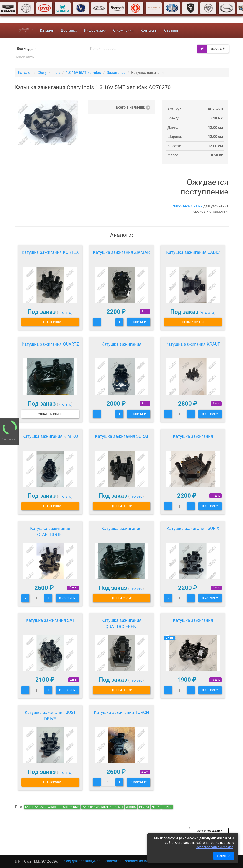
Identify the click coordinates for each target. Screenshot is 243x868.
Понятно (224, 856)
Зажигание (116, 73)
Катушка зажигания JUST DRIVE (50, 716)
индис (131, 807)
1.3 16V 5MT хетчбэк (83, 73)
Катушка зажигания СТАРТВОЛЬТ (50, 532)
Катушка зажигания (121, 344)
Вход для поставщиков (82, 861)
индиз (144, 807)
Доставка (69, 30)
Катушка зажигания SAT (50, 620)
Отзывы (171, 30)
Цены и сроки (50, 322)
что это (65, 312)
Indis (56, 73)
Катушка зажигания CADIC (193, 252)
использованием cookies (215, 847)
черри (167, 807)
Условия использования (144, 861)
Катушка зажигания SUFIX (193, 528)
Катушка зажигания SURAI (122, 436)
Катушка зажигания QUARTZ (50, 344)
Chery (42, 73)
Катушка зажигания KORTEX (50, 252)
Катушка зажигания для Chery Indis (52, 807)
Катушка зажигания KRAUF (193, 344)
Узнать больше (50, 414)
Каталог (25, 73)
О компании (123, 30)
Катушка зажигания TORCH (122, 712)
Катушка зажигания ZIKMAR (121, 252)
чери (156, 807)
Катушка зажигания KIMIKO (50, 436)
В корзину (139, 322)
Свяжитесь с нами (187, 206)
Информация (95, 30)
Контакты (149, 30)
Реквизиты (112, 861)
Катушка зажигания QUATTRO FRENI (121, 623)
